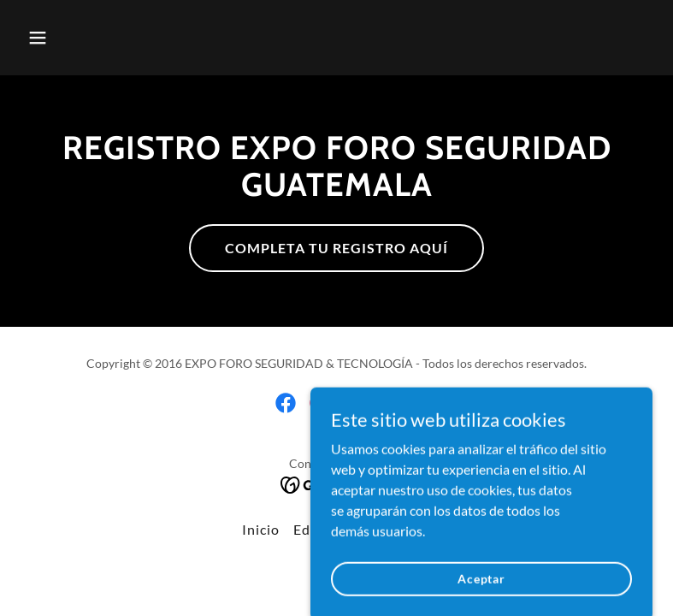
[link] (286, 403)
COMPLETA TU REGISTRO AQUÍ (336, 248)
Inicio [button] (261, 529)
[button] (93, 38)
